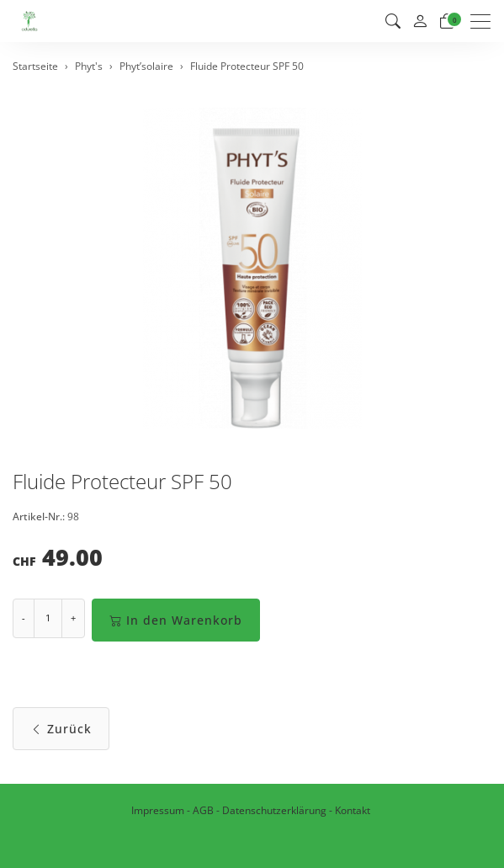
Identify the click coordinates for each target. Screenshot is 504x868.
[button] (393, 21)
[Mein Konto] (420, 21)
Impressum (158, 810)
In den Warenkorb (176, 620)
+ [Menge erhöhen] (73, 618)
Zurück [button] (61, 729)
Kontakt (353, 810)
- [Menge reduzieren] (24, 618)
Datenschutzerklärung (274, 810)
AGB (203, 810)
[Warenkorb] (447, 21)
